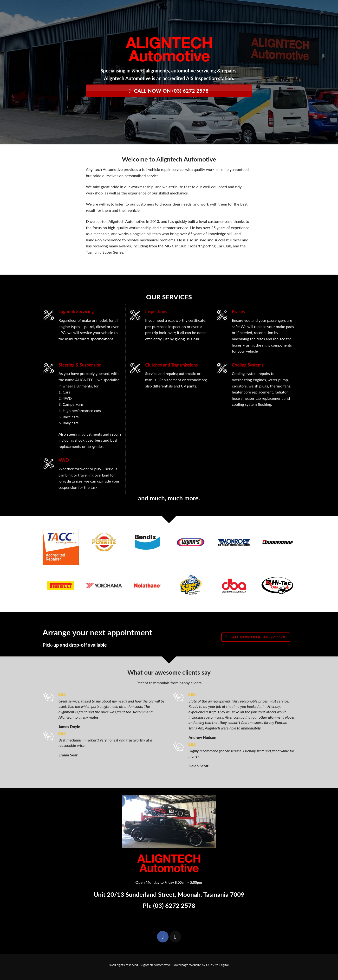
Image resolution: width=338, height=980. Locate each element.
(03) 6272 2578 (174, 905)
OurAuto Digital (217, 965)
